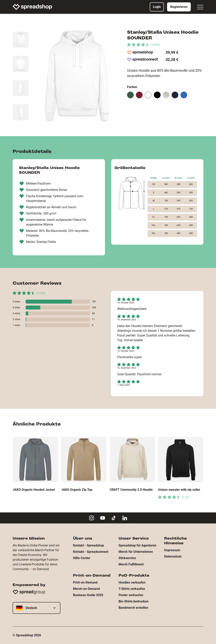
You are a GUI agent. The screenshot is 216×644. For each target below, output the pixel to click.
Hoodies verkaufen (132, 582)
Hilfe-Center (82, 558)
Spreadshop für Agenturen (137, 545)
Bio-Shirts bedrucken (134, 601)
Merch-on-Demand (86, 589)
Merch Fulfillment (131, 564)
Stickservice (127, 558)
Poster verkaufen (131, 595)
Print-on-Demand (85, 582)
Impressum (172, 550)
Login (157, 7)
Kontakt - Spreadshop (88, 545)
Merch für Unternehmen (136, 552)
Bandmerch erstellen (133, 608)
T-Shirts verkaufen (132, 589)
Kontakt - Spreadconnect (91, 552)
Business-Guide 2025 (88, 595)
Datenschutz (173, 556)
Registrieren (179, 7)
